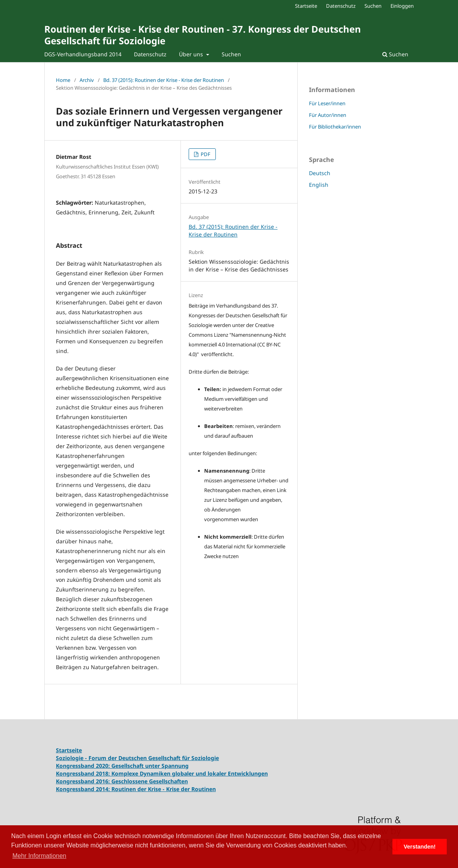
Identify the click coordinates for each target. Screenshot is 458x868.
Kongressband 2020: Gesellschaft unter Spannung (122, 766)
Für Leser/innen (327, 103)
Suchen (231, 54)
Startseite (306, 6)
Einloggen (402, 6)
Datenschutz (150, 54)
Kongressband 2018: (84, 773)
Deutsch (320, 173)
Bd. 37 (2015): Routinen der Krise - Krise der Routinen (164, 80)
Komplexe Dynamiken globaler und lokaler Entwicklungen (190, 773)
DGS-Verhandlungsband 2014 (83, 54)
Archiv (87, 80)
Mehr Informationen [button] (39, 856)
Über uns (192, 54)
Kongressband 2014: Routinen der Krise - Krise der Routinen (136, 789)
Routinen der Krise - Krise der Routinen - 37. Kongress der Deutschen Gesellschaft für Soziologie (203, 35)
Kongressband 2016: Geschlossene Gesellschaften (122, 781)
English (319, 185)
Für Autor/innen (328, 115)
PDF (205, 154)
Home (63, 80)
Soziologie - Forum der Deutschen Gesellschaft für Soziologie (137, 758)
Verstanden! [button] (420, 847)
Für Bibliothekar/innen (335, 127)
